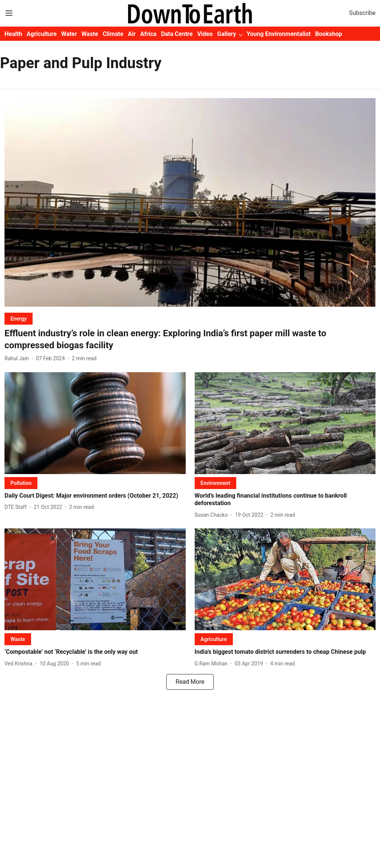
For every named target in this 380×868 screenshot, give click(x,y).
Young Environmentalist (279, 34)
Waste (90, 34)
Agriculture (42, 34)
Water (69, 34)
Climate (113, 34)
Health (13, 34)
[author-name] (18, 359)
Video (205, 34)
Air (132, 34)
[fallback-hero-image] (190, 202)
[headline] (190, 339)
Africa (148, 34)
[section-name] (19, 318)
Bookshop (329, 34)
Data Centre (177, 34)
